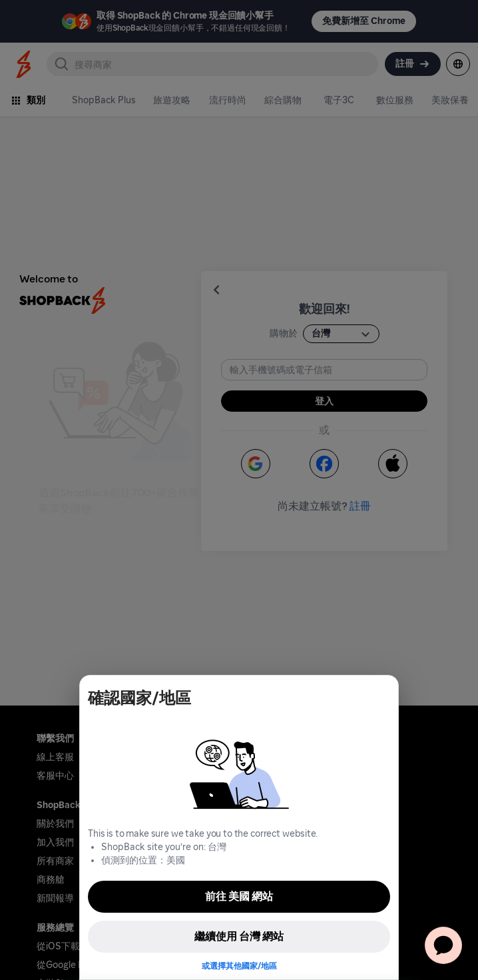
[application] (443, 945)
